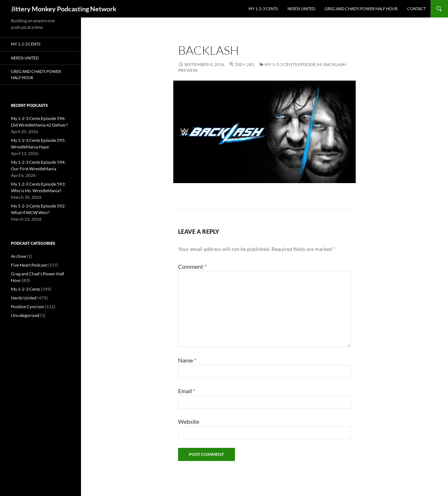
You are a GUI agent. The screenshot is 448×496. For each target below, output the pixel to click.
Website (189, 421)
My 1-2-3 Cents (263, 9)
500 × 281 (245, 64)
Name (187, 360)
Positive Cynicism (28, 307)
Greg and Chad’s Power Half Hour (361, 9)
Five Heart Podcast (29, 265)
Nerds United (301, 9)
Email (187, 391)
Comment (192, 266)
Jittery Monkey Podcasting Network (64, 9)
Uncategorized (25, 315)
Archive (18, 256)
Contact (416, 9)
